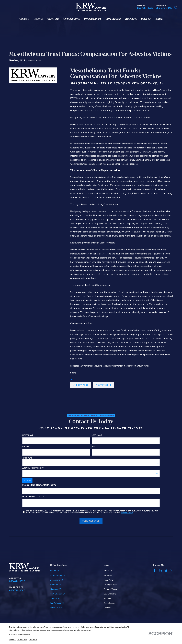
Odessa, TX (55, 598)
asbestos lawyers (79, 366)
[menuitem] (12, 640)
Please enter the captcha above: (39, 485)
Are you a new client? (33, 468)
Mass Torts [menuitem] (53, 19)
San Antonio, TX (57, 603)
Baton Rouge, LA (58, 575)
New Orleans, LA (58, 594)
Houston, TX (56, 585)
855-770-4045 (164, 8)
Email (94, 447)
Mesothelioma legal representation (106, 366)
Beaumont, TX (56, 580)
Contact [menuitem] (159, 19)
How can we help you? (34, 497)
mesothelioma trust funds (137, 366)
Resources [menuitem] (131, 19)
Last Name (97, 435)
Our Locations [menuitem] (113, 19)
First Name (28, 435)
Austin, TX (55, 571)
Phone (26, 447)
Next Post (104, 385)
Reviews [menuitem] (146, 19)
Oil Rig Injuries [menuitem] (72, 19)
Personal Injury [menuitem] (93, 19)
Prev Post (81, 385)
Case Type (27, 458)
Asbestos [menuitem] (38, 19)
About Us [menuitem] (24, 19)
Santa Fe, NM (56, 608)
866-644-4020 (145, 8)
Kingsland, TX (56, 589)
